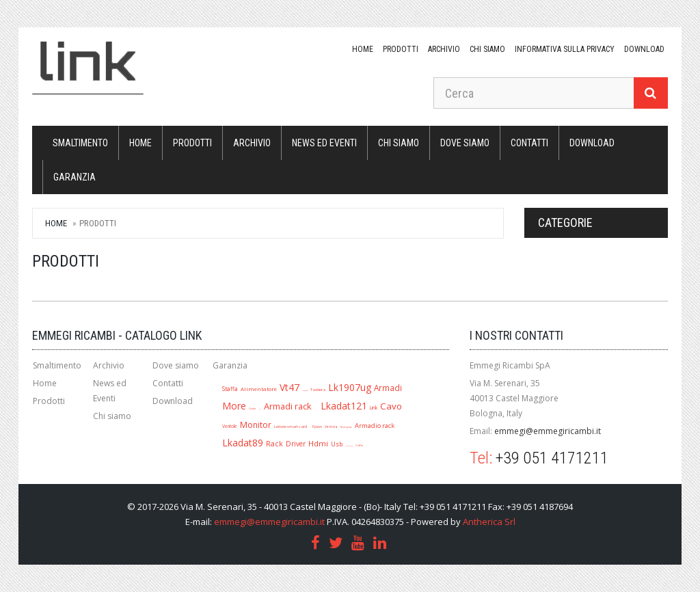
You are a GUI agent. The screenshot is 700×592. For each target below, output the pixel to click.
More (234, 406)
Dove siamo (465, 143)
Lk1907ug (350, 387)
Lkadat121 (344, 406)
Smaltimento (80, 143)
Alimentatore (259, 389)
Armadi (388, 388)
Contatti (529, 143)
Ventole (230, 426)
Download (173, 401)
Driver (296, 444)
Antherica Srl (489, 522)
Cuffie (359, 445)
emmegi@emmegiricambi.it (548, 431)
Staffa (230, 389)
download (644, 49)
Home (363, 49)
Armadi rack (288, 406)
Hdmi (318, 443)
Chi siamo (487, 49)
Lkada (252, 408)
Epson (317, 427)
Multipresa (346, 427)
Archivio (444, 49)
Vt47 (290, 387)
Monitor (256, 425)
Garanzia (75, 177)
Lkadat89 (243, 443)
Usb (337, 444)
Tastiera (318, 389)
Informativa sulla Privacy (565, 49)
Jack (260, 409)
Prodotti (401, 49)
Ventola (331, 427)
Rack (274, 444)
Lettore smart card (291, 427)
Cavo (391, 406)
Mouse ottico (349, 446)
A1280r (316, 409)
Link (374, 407)
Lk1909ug (305, 391)
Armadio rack (375, 426)
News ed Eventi (324, 143)
